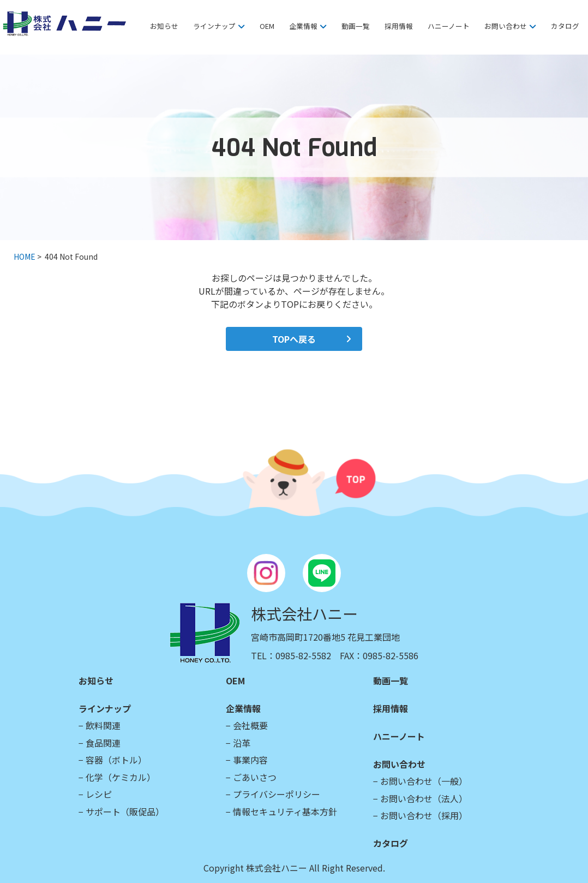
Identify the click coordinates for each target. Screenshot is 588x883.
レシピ (99, 794)
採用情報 (399, 26)
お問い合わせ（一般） (424, 781)
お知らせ (164, 26)
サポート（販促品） (125, 812)
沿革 (242, 743)
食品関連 (103, 743)
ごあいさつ (255, 777)
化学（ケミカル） (121, 777)
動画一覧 (356, 26)
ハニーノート (449, 26)
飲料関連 (103, 725)
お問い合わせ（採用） (424, 815)
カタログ (565, 26)
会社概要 (250, 725)
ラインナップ (214, 26)
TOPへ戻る (294, 339)
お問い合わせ (506, 26)
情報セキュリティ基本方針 (285, 812)
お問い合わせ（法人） (424, 798)
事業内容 (250, 760)
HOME (25, 256)
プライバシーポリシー (277, 794)
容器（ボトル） (116, 760)
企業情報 (303, 26)
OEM (267, 26)
